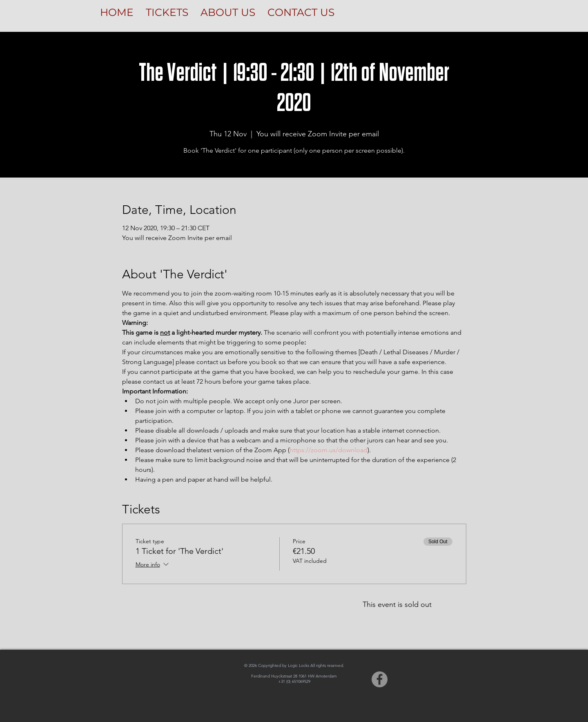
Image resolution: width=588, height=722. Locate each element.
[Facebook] (380, 679)
